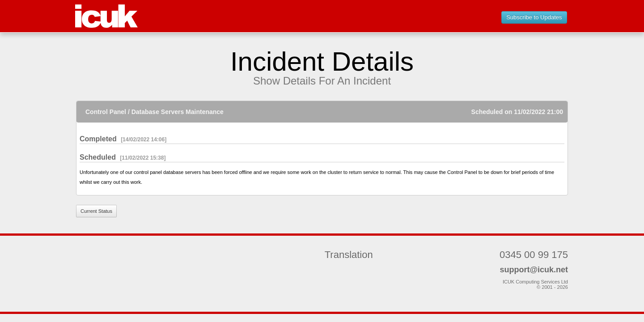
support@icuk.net (534, 270)
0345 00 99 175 (534, 255)
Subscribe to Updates (534, 17)
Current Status (96, 211)
